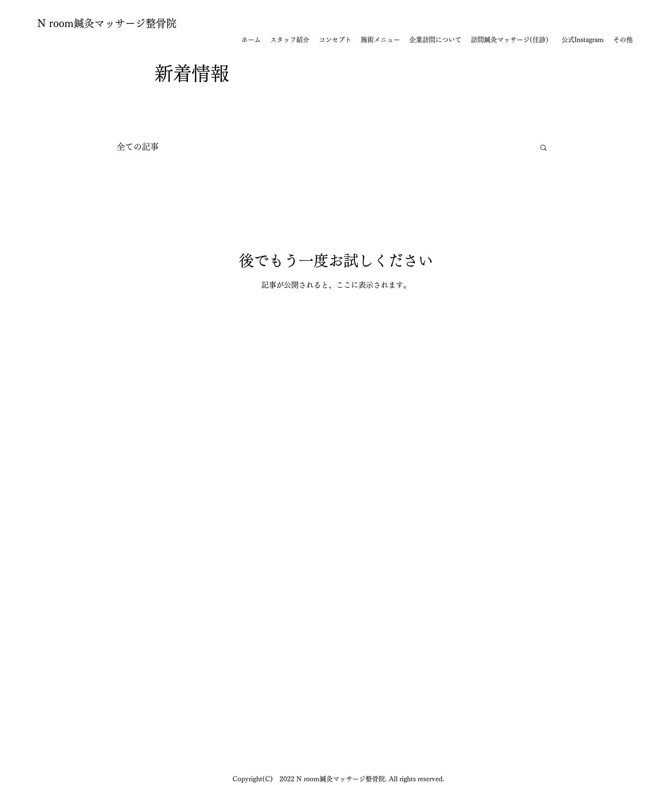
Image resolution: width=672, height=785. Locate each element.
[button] (543, 148)
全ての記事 (138, 147)
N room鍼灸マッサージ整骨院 (107, 23)
